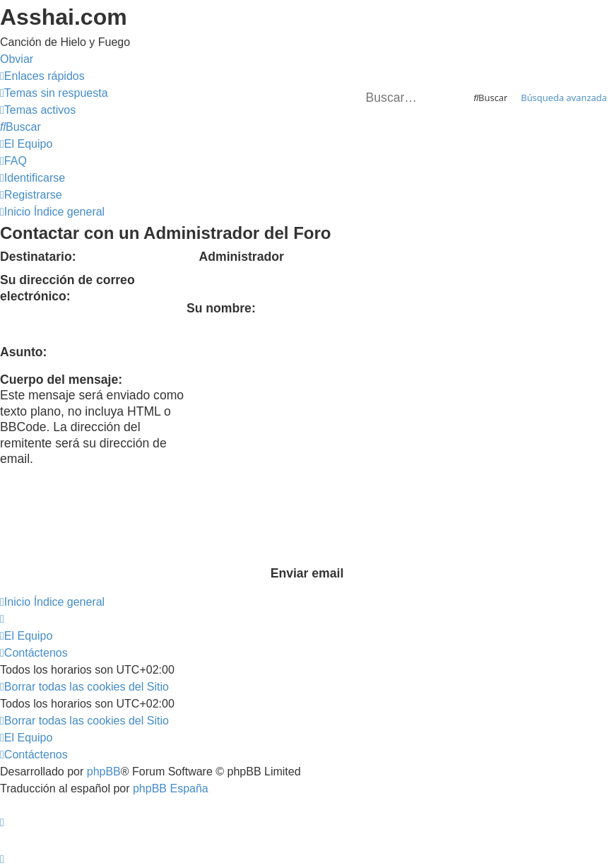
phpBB (104, 772)
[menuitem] (54, 93)
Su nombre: (221, 308)
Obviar (17, 59)
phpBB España (171, 788)
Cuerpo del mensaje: (61, 380)
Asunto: (23, 352)
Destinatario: (38, 257)
